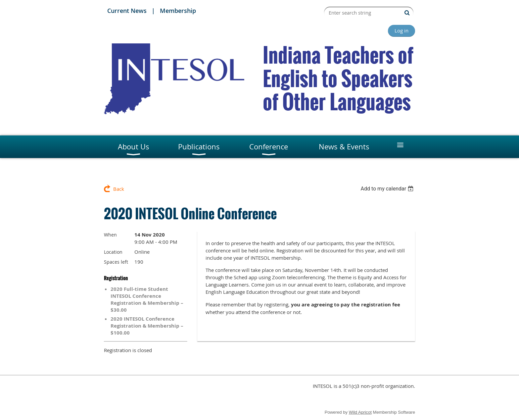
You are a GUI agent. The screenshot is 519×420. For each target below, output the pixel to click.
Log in (401, 30)
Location (113, 252)
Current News (127, 11)
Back (119, 189)
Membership (178, 11)
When (110, 235)
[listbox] (388, 189)
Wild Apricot (360, 412)
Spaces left (116, 262)
